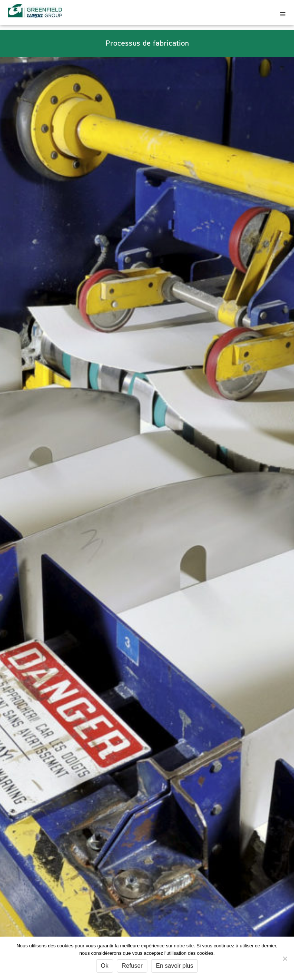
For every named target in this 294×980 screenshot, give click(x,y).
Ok (105, 966)
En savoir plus (175, 966)
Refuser (132, 966)
